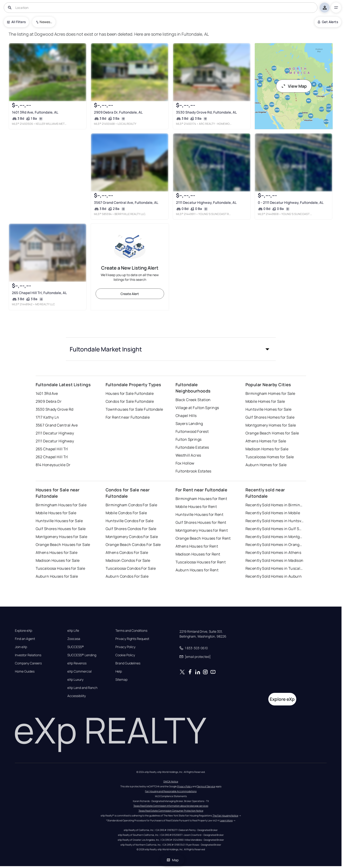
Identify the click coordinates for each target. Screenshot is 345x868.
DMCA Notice (171, 781)
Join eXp (21, 647)
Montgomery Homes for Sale (271, 425)
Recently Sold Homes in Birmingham (275, 505)
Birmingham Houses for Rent (201, 499)
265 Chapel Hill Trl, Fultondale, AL (39, 293)
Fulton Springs (189, 439)
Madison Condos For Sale (128, 560)
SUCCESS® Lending (82, 655)
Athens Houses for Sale (57, 552)
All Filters (16, 22)
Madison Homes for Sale (267, 449)
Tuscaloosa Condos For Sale (131, 568)
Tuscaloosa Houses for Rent (201, 562)
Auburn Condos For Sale (127, 576)
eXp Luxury (75, 680)
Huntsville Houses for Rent (199, 514)
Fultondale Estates (192, 447)
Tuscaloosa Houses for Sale (60, 568)
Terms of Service (206, 786)
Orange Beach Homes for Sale (272, 433)
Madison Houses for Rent (198, 554)
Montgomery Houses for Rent (202, 530)
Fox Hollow (185, 463)
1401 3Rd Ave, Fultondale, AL (35, 112)
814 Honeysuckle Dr (53, 465)
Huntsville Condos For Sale (129, 521)
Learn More (226, 820)
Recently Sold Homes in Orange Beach (275, 545)
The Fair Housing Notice (225, 816)
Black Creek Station (193, 400)
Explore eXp (24, 631)
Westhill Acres (188, 455)
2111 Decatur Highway (55, 433)
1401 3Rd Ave (47, 393)
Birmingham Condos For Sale (131, 505)
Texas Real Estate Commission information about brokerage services (171, 806)
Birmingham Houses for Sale (61, 505)
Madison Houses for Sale (58, 560)
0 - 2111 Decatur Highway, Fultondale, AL (291, 203)
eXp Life (73, 631)
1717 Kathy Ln (47, 417)
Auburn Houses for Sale (57, 576)
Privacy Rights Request (132, 639)
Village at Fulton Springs (197, 408)
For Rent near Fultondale (128, 417)
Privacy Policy (125, 647)
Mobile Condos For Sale (126, 513)
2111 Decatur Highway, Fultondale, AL (206, 203)
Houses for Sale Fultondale (130, 393)
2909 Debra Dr (49, 401)
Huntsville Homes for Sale (269, 409)
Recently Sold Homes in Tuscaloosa (275, 568)
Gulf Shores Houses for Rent (201, 522)
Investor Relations (28, 655)
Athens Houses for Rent (197, 546)
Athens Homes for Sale (266, 441)
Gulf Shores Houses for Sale (61, 529)
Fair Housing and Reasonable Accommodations (171, 791)
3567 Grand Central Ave (57, 425)
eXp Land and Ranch (82, 688)
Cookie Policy (125, 655)
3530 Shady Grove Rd (55, 409)
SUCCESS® (76, 647)
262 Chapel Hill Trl (52, 457)
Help (119, 671)
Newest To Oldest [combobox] (46, 22)
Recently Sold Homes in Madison (274, 560)
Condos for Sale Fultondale (130, 401)
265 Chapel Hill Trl (52, 449)
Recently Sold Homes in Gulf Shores (275, 529)
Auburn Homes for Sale (266, 465)
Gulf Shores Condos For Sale (131, 529)
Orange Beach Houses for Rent (203, 538)
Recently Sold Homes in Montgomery (275, 537)
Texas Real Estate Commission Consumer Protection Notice (171, 811)
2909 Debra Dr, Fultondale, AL (118, 112)
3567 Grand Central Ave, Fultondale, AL (126, 203)
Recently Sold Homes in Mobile (273, 513)
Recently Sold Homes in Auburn (274, 576)
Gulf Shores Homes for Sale (270, 417)
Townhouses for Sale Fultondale (134, 409)
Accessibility (77, 696)
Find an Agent (25, 639)
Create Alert (130, 294)
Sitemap (121, 680)
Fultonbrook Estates (193, 471)
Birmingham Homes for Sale (270, 393)
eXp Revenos (77, 663)
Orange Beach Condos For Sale (133, 545)
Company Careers (28, 663)
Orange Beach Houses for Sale (63, 545)
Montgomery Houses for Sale (61, 537)
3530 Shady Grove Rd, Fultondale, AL (206, 112)
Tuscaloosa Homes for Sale (270, 457)
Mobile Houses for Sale (56, 513)
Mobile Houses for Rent (196, 507)
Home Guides (25, 671)
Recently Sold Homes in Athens (273, 552)
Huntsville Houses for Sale (59, 521)
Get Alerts (328, 22)
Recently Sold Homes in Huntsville (275, 521)
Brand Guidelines (128, 663)
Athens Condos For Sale (127, 552)
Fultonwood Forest (192, 431)
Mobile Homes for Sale (265, 401)
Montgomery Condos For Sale (132, 537)
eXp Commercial (79, 671)
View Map (294, 86)
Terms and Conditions (131, 631)
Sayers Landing (189, 424)
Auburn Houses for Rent (197, 570)
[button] (171, 349)
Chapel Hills (186, 416)
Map (172, 860)
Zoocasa (74, 639)
